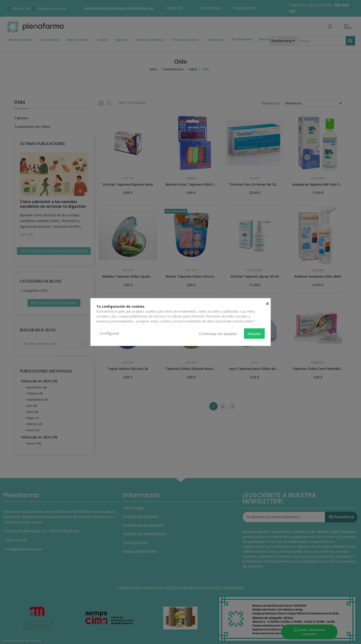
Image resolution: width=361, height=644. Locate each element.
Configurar (110, 333)
